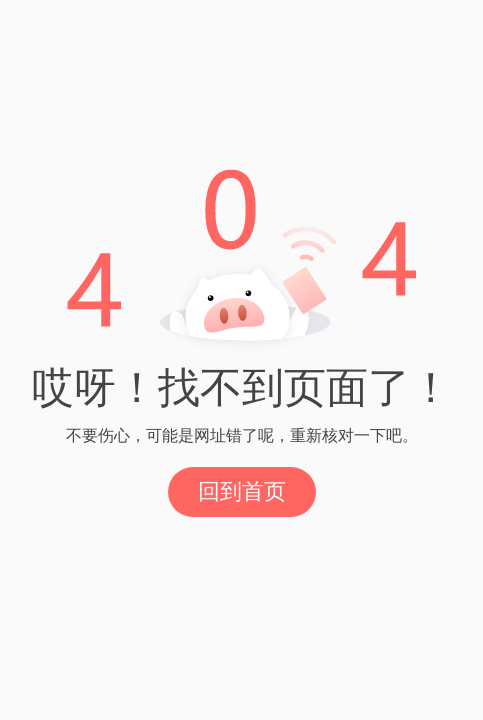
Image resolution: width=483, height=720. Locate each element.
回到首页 (242, 491)
